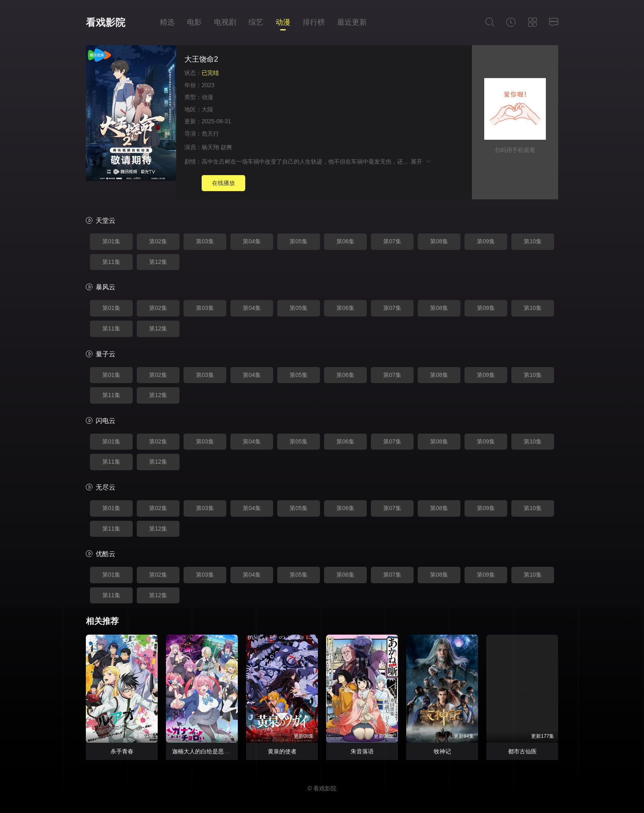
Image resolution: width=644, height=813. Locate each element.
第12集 (158, 262)
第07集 (392, 241)
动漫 (283, 22)
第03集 (205, 241)
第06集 (345, 241)
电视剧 (225, 22)
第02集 (158, 241)
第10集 (533, 241)
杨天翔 (210, 147)
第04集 (252, 241)
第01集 (111, 241)
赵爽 (226, 147)
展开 (421, 162)
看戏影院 (106, 22)
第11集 (111, 262)
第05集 (299, 241)
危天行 (210, 134)
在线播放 (223, 183)
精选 (167, 22)
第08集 (439, 241)
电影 (194, 22)
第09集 (486, 241)
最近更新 (352, 22)
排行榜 (314, 22)
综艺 (256, 22)
